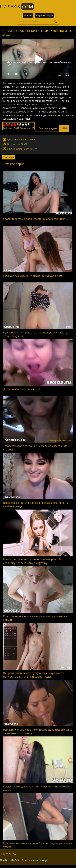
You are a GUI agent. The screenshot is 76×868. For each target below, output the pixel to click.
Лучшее (28, 15)
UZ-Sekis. (17, 7)
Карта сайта (8, 854)
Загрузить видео (44, 15)
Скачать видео (52, 128)
